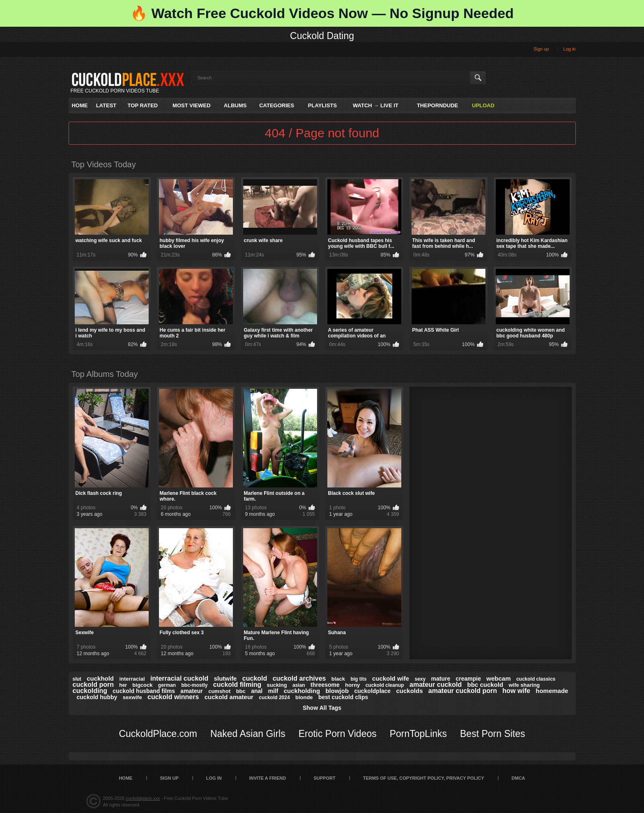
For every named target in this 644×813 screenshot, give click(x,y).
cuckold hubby (97, 697)
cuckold (255, 678)
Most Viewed (191, 105)
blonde (304, 697)
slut (77, 679)
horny (352, 685)
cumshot (219, 691)
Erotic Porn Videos (338, 734)
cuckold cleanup (385, 685)
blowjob (337, 691)
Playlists (322, 105)
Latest (106, 105)
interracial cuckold (179, 678)
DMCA (519, 778)
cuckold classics (536, 679)
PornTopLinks (418, 734)
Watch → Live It (376, 105)
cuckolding (90, 691)
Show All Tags (322, 708)
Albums (235, 105)
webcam (498, 678)
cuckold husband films (144, 691)
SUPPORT (324, 778)
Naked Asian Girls (248, 734)
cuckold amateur (229, 697)
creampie (468, 679)
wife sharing (524, 685)
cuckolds (409, 691)
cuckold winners (173, 697)
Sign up (541, 49)
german (167, 685)
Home (79, 105)
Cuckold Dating (322, 36)
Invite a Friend (268, 778)
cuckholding (302, 691)
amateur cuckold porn (463, 691)
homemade (552, 691)
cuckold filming (237, 685)
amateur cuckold (436, 685)
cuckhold (100, 678)
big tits (358, 679)
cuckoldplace (372, 691)
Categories (277, 105)
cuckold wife (391, 678)
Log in (570, 49)
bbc (241, 691)
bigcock (142, 685)
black (338, 679)
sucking (277, 685)
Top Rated (143, 105)
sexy (420, 679)
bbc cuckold (485, 685)
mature (441, 679)
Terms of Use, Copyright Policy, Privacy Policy (424, 778)
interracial (132, 679)
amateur (191, 691)
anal (257, 691)
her (123, 685)
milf (273, 691)
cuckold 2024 (274, 698)
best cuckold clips (343, 697)
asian (299, 685)
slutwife (225, 678)
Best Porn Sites (493, 734)
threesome (325, 685)
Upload (483, 105)
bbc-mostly (195, 685)
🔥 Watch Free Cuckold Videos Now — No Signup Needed (322, 13)
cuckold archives (299, 678)
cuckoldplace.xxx (143, 798)
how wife (516, 691)
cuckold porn (93, 685)
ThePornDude (437, 105)
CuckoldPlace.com (158, 734)
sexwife (132, 697)
